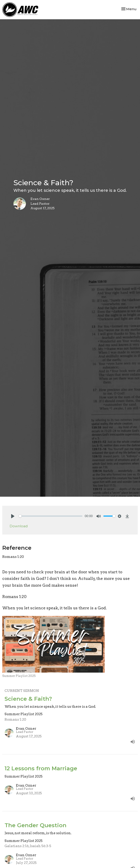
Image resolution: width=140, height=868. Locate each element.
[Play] (13, 516)
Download (19, 526)
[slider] (51, 516)
